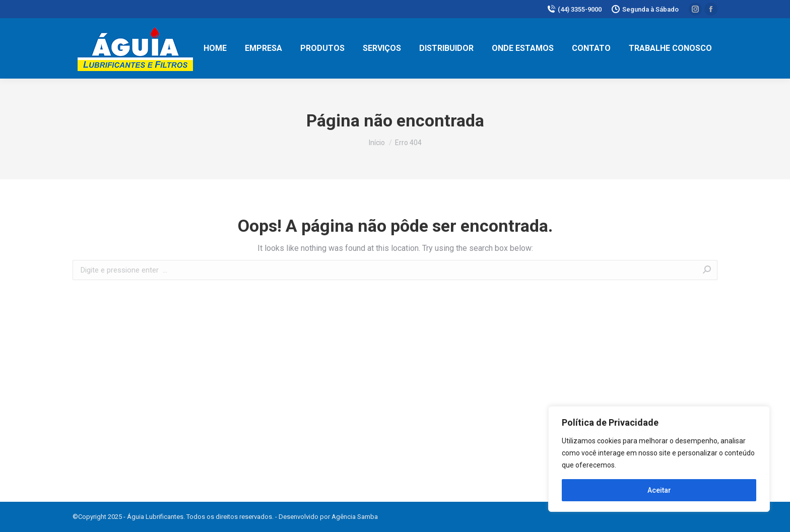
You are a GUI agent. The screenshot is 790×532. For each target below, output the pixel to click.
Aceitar (659, 490)
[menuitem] (215, 48)
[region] (659, 459)
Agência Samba (355, 517)
